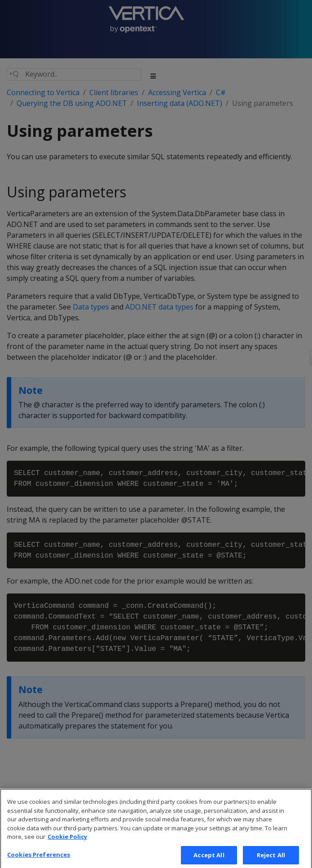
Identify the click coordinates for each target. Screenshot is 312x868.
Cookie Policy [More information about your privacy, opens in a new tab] (67, 843)
